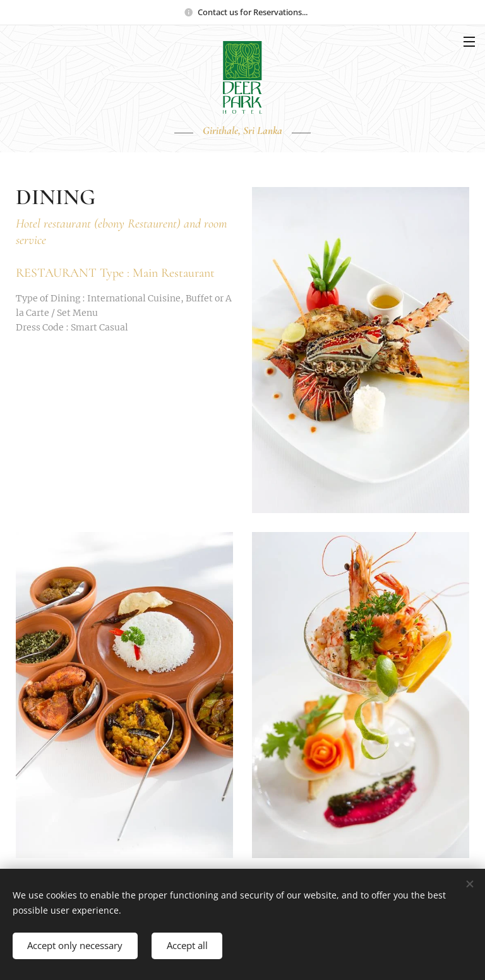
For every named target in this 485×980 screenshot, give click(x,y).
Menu (469, 42)
